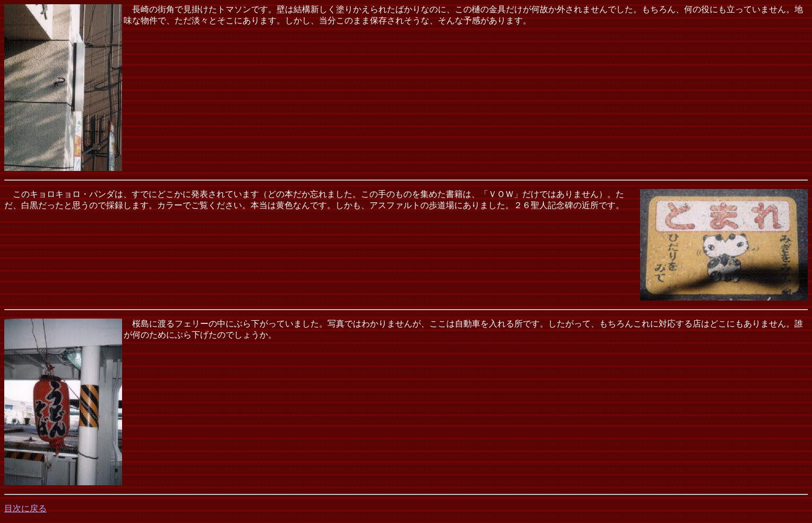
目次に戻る (25, 508)
